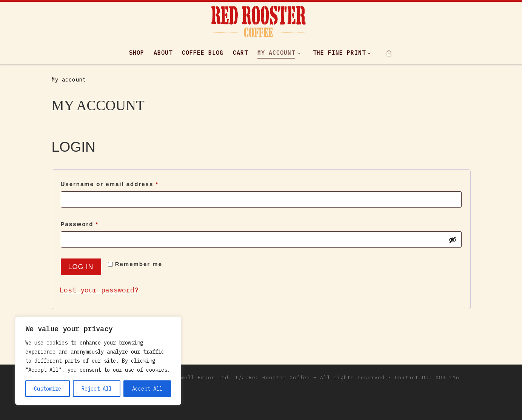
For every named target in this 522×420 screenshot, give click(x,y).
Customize (48, 389)
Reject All (97, 389)
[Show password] (453, 240)
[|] (259, 20)
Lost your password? (99, 290)
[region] (98, 361)
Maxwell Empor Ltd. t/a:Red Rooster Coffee (240, 378)
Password (95, 223)
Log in (81, 267)
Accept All (147, 389)
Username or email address (125, 183)
